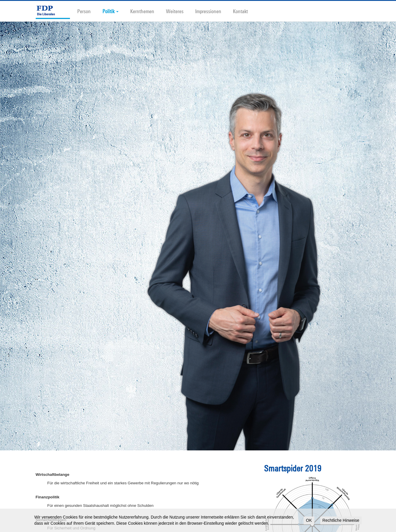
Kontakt (240, 11)
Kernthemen (142, 11)
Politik (110, 11)
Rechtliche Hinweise (341, 520)
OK (309, 520)
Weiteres (175, 11)
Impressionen (208, 11)
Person (84, 11)
